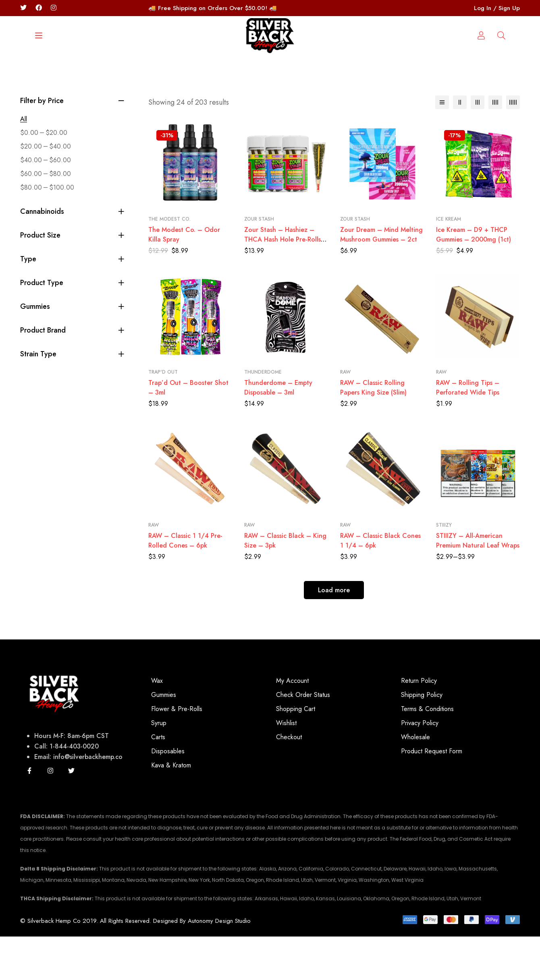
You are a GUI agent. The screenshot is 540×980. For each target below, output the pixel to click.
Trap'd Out (163, 416)
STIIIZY (444, 569)
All (24, 162)
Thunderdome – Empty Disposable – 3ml (278, 431)
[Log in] (501, 87)
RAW (345, 416)
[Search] (50, 87)
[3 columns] (478, 146)
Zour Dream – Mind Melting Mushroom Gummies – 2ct (381, 278)
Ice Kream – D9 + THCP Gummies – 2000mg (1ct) (474, 278)
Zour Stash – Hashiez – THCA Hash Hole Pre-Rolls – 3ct (286, 283)
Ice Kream (449, 263)
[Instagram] (50, 814)
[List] (442, 146)
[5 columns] (513, 146)
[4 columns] (495, 146)
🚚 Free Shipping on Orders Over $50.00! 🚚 (213, 8)
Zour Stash (259, 263)
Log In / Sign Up (497, 8)
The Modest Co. (169, 263)
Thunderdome (263, 416)
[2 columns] (460, 146)
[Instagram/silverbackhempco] (54, 8)
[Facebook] (39, 8)
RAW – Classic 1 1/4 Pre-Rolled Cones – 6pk (185, 584)
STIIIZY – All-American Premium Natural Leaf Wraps (478, 584)
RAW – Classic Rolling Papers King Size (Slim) (373, 431)
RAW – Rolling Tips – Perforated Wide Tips (468, 431)
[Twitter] (23, 8)
